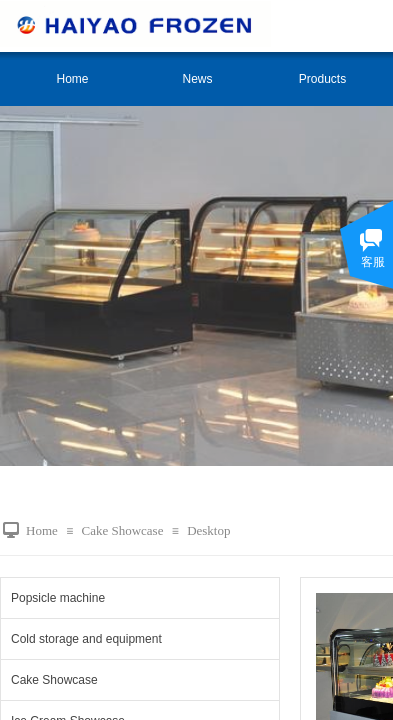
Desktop (208, 530)
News (197, 79)
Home (72, 79)
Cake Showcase (122, 530)
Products (322, 79)
